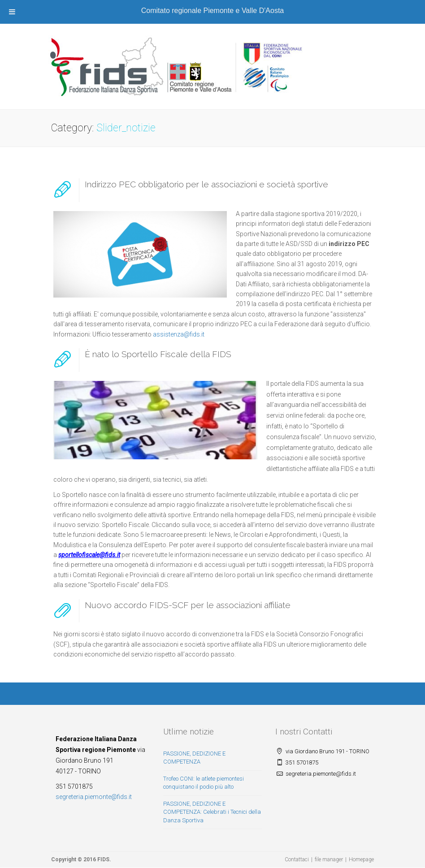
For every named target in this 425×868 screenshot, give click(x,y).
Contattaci (297, 859)
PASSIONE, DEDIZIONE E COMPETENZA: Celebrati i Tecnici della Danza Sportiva (212, 812)
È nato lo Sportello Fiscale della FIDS (158, 354)
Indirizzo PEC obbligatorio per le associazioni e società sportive (206, 184)
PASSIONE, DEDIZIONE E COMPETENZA (194, 758)
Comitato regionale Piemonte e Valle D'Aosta (212, 11)
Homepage (361, 859)
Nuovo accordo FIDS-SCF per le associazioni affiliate (188, 605)
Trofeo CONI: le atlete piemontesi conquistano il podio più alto (204, 783)
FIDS (103, 859)
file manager (329, 859)
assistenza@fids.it (179, 334)
